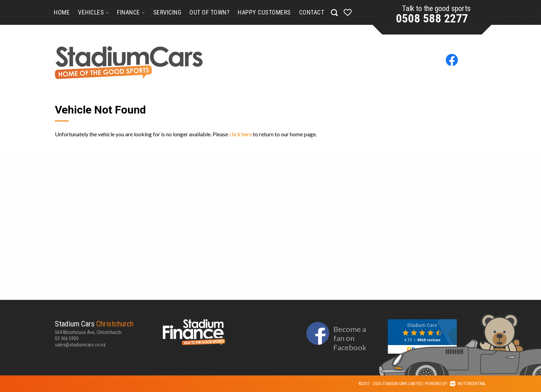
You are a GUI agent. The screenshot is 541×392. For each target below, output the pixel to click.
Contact (312, 12)
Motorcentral (468, 384)
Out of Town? (209, 12)
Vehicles (93, 12)
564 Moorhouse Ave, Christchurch (109, 327)
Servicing (167, 12)
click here (240, 134)
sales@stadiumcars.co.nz (80, 345)
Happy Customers (264, 12)
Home (62, 12)
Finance (131, 12)
